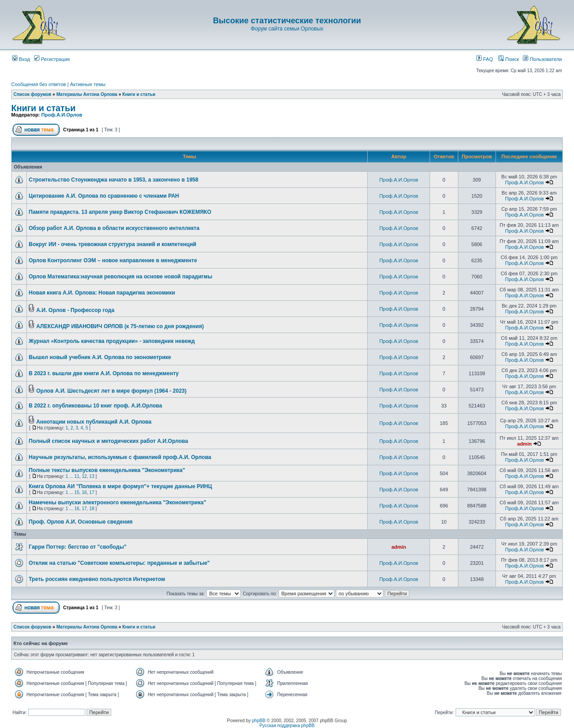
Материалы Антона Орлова (87, 94)
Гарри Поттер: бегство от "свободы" (78, 547)
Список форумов (33, 94)
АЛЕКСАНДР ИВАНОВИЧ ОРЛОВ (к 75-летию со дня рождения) (120, 326)
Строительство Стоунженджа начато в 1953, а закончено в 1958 (113, 180)
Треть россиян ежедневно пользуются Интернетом (97, 579)
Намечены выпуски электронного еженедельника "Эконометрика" (117, 503)
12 (84, 476)
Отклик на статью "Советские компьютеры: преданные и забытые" (119, 563)
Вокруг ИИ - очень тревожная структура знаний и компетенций (113, 244)
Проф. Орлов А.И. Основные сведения (81, 522)
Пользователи (542, 59)
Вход (21, 59)
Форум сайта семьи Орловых (287, 29)
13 (92, 476)
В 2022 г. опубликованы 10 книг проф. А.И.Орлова (96, 406)
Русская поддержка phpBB (287, 726)
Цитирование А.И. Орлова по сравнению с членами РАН (104, 196)
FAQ (485, 59)
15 (77, 492)
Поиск (509, 59)
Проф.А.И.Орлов (62, 115)
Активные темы (88, 84)
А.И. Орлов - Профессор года (75, 310)
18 (92, 509)
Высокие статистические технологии (287, 21)
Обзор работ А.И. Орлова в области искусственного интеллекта (114, 228)
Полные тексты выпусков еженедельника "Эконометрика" (107, 470)
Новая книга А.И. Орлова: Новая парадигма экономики (102, 293)
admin (524, 444)
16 (84, 492)
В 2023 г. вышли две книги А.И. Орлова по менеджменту (104, 373)
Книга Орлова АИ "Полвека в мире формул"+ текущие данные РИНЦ (120, 486)
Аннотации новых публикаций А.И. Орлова (94, 422)
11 (77, 476)
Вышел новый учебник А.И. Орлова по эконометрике (100, 357)
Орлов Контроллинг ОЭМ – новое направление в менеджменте (113, 260)
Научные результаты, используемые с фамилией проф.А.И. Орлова (120, 457)
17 (92, 492)
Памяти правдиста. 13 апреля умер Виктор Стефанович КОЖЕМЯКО (120, 212)
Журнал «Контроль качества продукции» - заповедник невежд (112, 341)
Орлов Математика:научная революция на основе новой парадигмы (120, 277)
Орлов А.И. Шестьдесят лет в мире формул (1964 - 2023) (111, 391)
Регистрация (52, 59)
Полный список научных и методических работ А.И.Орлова (108, 441)
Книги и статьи (139, 94)
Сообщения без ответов (39, 84)
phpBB (259, 721)
